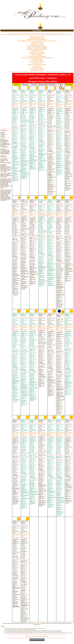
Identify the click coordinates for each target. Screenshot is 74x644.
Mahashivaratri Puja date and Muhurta (37, 39)
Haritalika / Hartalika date (37, 45)
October (38, 35)
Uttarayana (16, 103)
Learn (67, 35)
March (12, 35)
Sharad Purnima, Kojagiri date (37, 53)
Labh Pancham (37, 66)
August (28, 35)
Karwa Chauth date (37, 55)
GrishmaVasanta (43, 434)
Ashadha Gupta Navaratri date (37, 44)
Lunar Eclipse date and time (37, 69)
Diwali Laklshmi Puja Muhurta (37, 62)
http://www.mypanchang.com (33, 636)
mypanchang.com (37, 30)
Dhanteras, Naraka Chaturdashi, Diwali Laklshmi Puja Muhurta (37, 58)
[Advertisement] (6, 15)
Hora (63, 35)
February (7, 35)
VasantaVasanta (43, 105)
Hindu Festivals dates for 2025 (37, 37)
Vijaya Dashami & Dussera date (37, 52)
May (19, 35)
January (2, 35)
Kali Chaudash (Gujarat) (37, 59)
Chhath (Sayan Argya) (37, 67)
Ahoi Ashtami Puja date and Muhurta (37, 56)
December (49, 35)
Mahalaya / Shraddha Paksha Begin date (37, 48)
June (21, 35)
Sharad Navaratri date (37, 51)
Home (71, 35)
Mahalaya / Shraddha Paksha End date (37, 49)
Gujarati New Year (37, 63)
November (43, 35)
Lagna (59, 35)
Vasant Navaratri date (37, 42)
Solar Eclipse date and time (37, 70)
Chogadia (54, 35)
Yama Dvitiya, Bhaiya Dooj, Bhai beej (37, 65)
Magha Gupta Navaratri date (37, 38)
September (33, 35)
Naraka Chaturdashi (37, 60)
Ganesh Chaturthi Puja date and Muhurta (37, 47)
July (24, 35)
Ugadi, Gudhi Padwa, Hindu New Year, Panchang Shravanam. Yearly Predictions (37, 41)
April (15, 35)
